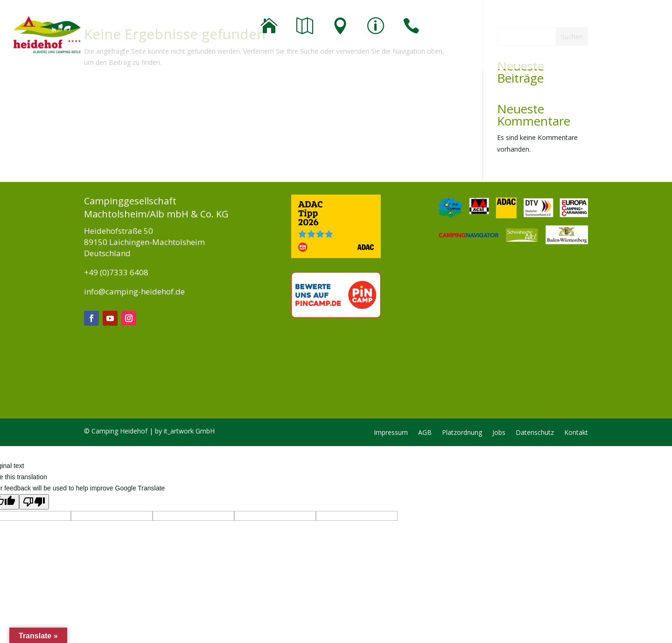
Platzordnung (462, 433)
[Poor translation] (34, 502)
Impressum (391, 433)
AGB (425, 433)
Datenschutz (535, 433)
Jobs (499, 433)
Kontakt (576, 433)
